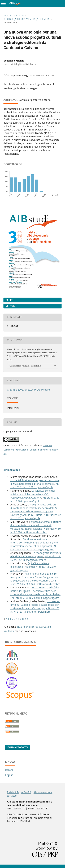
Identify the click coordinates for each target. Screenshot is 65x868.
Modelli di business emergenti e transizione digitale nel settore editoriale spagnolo (35, 482)
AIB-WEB (26, 792)
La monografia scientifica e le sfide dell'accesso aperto (36, 555)
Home (7, 16)
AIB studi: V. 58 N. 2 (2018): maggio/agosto (35, 598)
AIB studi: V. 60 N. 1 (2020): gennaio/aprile (35, 499)
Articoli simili (12, 470)
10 (23, 619)
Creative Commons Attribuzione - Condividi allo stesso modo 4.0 (31, 450)
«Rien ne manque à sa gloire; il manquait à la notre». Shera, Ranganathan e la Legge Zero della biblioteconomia (35, 577)
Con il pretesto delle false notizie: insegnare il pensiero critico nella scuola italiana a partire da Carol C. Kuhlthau (35, 591)
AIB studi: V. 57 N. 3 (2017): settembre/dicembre (35, 610)
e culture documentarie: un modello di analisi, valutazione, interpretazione (36, 525)
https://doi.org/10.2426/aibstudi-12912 (32, 76)
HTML (12, 306)
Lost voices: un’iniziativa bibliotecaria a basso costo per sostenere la (35, 605)
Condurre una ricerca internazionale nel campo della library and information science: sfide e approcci (34, 543)
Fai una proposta (18, 747)
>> (28, 619)
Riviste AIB (13, 792)
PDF (10, 300)
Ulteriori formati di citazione (25, 366)
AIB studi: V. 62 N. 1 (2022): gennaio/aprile (35, 485)
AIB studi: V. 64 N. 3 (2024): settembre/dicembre (35, 582)
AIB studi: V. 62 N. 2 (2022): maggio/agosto (34, 548)
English (9, 775)
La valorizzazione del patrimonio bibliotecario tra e (33, 494)
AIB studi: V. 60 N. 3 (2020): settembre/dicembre (36, 530)
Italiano (9, 770)
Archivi (19, 16)
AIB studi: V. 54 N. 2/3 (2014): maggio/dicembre (36, 558)
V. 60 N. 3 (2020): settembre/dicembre (27, 19)
